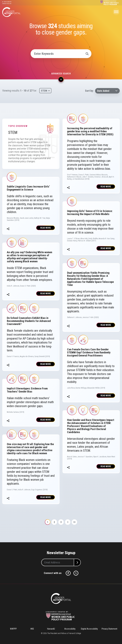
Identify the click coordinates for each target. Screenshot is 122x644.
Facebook (68, 573)
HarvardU (51, 629)
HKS (32, 629)
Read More (46, 228)
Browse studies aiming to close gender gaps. (61, 29)
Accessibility (70, 629)
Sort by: (89, 91)
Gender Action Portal (11, 12)
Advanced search (61, 74)
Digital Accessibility (89, 629)
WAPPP (13, 629)
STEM (44, 91)
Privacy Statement (109, 629)
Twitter (76, 573)
